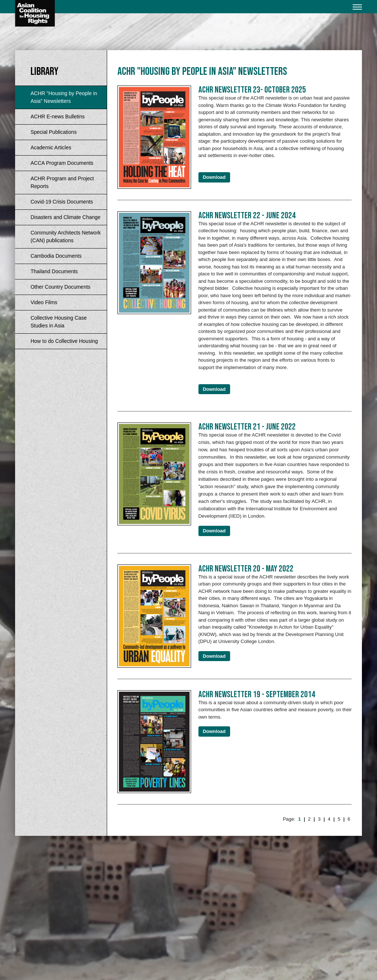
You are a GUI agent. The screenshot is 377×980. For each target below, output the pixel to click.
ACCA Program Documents (62, 163)
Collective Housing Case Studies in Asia (59, 322)
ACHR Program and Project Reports (62, 182)
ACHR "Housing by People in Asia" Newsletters (64, 97)
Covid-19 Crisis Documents (62, 202)
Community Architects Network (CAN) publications (66, 237)
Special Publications (54, 132)
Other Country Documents (61, 287)
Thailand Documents (54, 271)
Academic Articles (51, 147)
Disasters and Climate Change (66, 217)
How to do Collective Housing (64, 341)
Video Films (44, 302)
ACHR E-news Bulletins (58, 117)
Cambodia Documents (56, 256)
